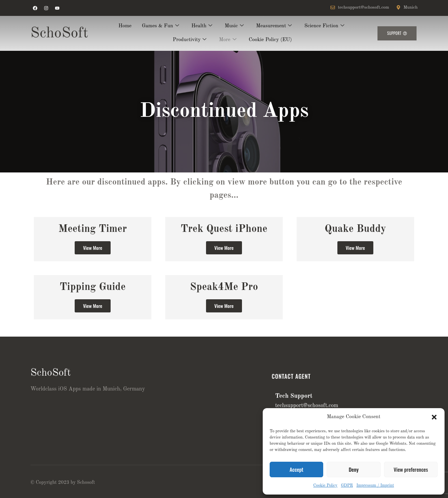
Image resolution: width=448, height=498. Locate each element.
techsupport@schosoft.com (307, 406)
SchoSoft (59, 33)
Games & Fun (161, 26)
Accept (297, 469)
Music (234, 26)
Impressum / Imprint (375, 486)
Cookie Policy (325, 486)
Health (202, 26)
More (227, 40)
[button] (434, 417)
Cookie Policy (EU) (270, 40)
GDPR (347, 486)
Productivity (190, 40)
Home (125, 26)
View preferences (411, 469)
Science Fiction (324, 26)
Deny (354, 469)
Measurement (274, 26)
